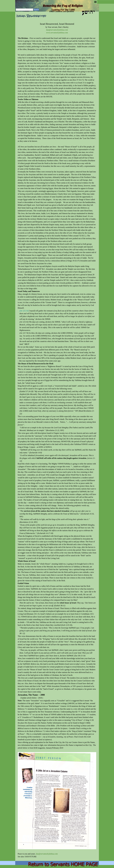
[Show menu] (95, 2)
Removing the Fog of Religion (63, 6)
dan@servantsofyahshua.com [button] (57, 30)
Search (36, 10)
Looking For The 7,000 (63, 10)
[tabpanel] (57, 440)
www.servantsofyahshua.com (57, 33)
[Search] (24, 10)
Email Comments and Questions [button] (62, 11)
